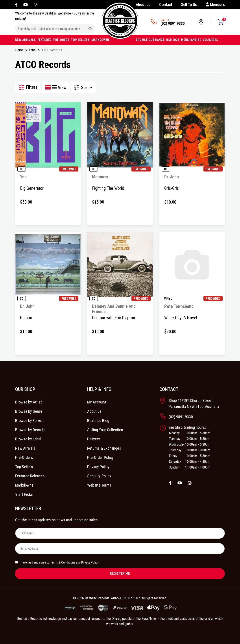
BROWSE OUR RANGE (150, 40)
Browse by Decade (30, 430)
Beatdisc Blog (98, 421)
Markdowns (24, 485)
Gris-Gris (172, 188)
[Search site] (90, 29)
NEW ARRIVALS (25, 40)
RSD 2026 (173, 40)
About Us (143, 5)
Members (215, 5)
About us (94, 411)
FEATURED (44, 40)
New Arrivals (25, 448)
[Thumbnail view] (49, 87)
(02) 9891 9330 (173, 23)
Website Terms (99, 485)
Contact (166, 5)
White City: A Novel (181, 318)
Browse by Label (28, 439)
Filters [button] (28, 87)
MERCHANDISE (191, 40)
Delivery (94, 439)
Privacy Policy (98, 467)
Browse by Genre (29, 411)
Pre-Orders (24, 457)
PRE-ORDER (61, 40)
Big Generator (32, 188)
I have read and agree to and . (57, 562)
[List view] (55, 87)
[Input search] (50, 29)
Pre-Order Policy (100, 457)
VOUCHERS (210, 40)
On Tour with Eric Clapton (114, 318)
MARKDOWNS (101, 40)
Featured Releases (30, 476)
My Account (97, 402)
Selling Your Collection (105, 430)
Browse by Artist (29, 402)
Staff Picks (24, 494)
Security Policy (99, 476)
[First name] (120, 533)
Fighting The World (108, 188)
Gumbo (26, 318)
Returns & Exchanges (104, 448)
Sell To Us (189, 5)
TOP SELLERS (80, 40)
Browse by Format (30, 421)
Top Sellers (24, 467)
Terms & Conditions (63, 562)
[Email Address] (120, 549)
